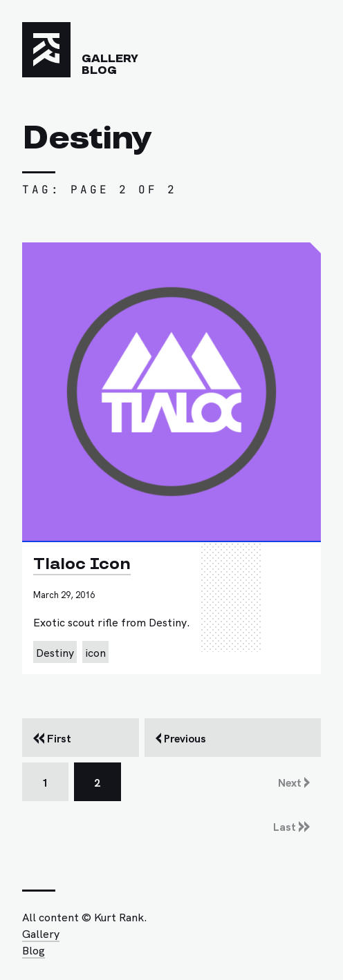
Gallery (110, 59)
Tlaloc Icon (82, 564)
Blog (99, 70)
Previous (181, 738)
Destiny (55, 652)
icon (95, 652)
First (52, 738)
